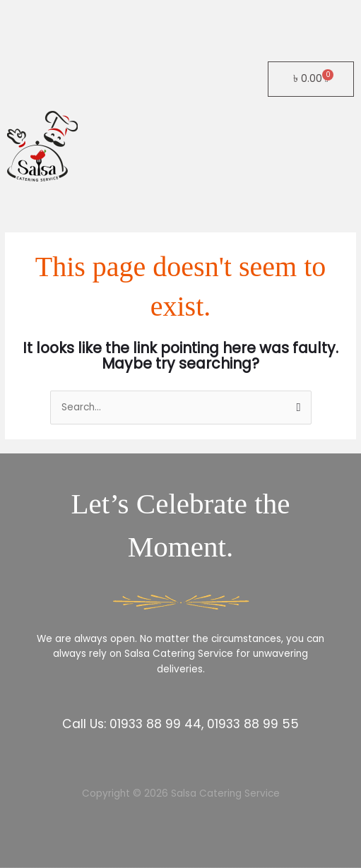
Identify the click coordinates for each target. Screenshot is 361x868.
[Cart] (311, 79)
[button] (180, 203)
